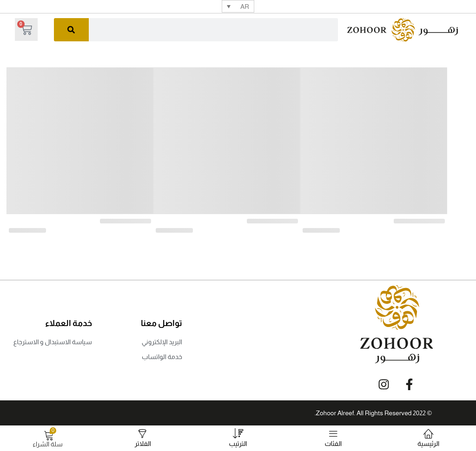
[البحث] (71, 30)
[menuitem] (238, 6)
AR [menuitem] (245, 7)
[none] (238, 6)
